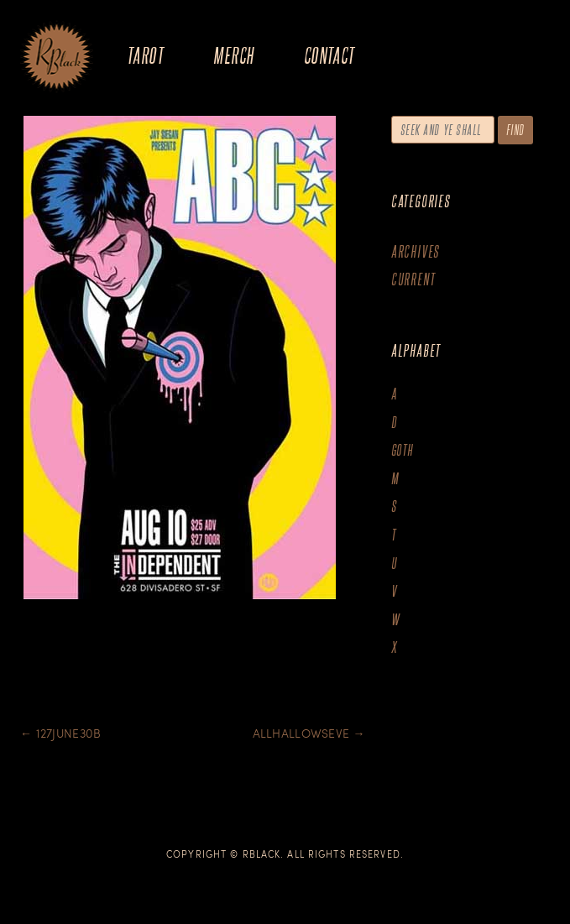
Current (413, 279)
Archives (416, 251)
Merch (233, 55)
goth (403, 450)
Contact (329, 55)
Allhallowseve (309, 733)
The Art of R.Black (57, 58)
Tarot (145, 55)
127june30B (60, 733)
